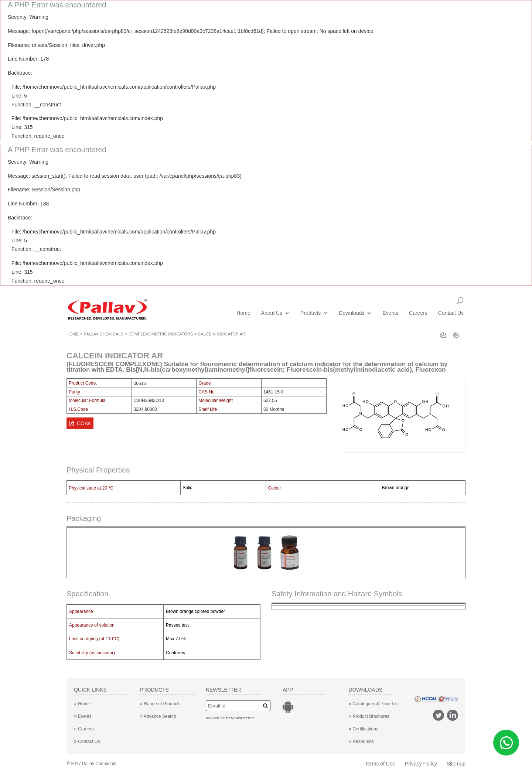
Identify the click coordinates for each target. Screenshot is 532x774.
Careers (418, 313)
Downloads (352, 313)
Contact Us (451, 313)
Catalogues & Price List (374, 704)
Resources (361, 741)
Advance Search (158, 716)
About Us (272, 313)
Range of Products (160, 704)
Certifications (363, 729)
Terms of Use (380, 764)
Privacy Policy (421, 764)
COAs (80, 423)
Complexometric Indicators (161, 334)
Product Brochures (369, 716)
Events (390, 313)
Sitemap (456, 764)
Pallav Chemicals (104, 334)
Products (311, 313)
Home (243, 313)
